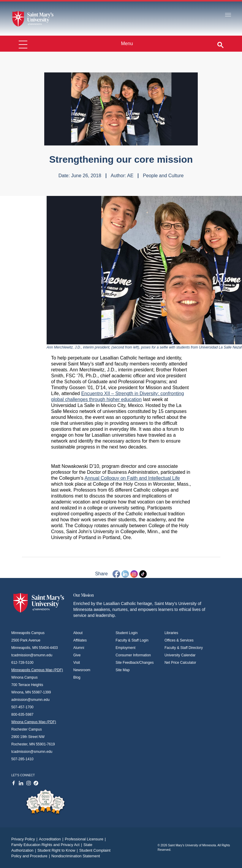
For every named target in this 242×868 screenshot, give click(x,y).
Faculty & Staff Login (132, 640)
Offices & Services (179, 640)
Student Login (126, 633)
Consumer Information (133, 655)
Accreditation (52, 839)
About (78, 633)
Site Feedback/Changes (135, 663)
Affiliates (80, 640)
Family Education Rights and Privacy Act (47, 845)
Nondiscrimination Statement (76, 856)
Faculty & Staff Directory (184, 648)
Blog (77, 677)
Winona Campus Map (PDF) (34, 722)
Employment (125, 648)
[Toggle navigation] (228, 15)
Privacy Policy (25, 839)
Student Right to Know (58, 850)
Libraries (171, 633)
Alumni (79, 648)
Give (77, 655)
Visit (77, 663)
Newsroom (82, 670)
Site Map (122, 670)
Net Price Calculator (180, 663)
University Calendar (180, 655)
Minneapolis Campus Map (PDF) (37, 670)
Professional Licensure (86, 839)
